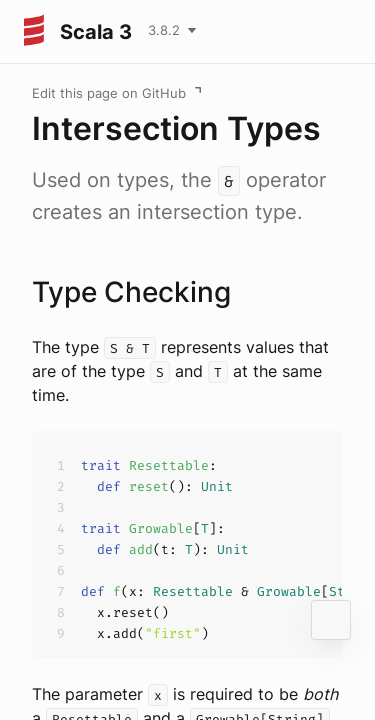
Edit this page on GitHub (109, 93)
